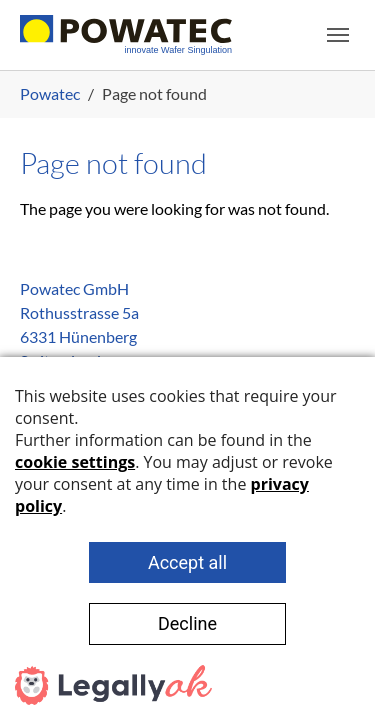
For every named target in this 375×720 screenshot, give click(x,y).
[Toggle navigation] (338, 35)
